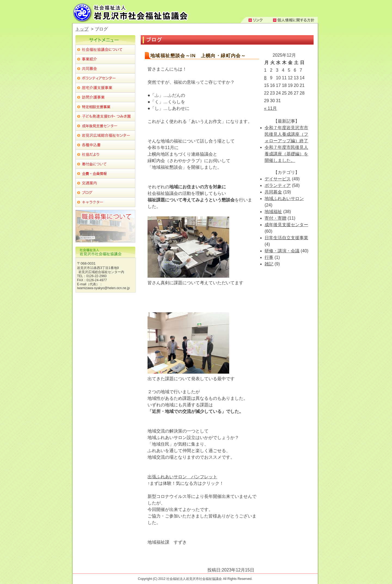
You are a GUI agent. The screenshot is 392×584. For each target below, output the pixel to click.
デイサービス (278, 179)
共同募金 (273, 192)
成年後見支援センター (286, 225)
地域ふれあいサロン (284, 199)
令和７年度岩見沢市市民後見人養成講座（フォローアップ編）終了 (286, 134)
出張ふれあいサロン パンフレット (182, 477)
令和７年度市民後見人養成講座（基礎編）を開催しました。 (286, 154)
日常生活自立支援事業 (286, 238)
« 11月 (270, 108)
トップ (82, 29)
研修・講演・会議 (282, 251)
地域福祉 (273, 212)
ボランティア (278, 185)
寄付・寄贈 (275, 218)
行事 (269, 257)
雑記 (269, 264)
